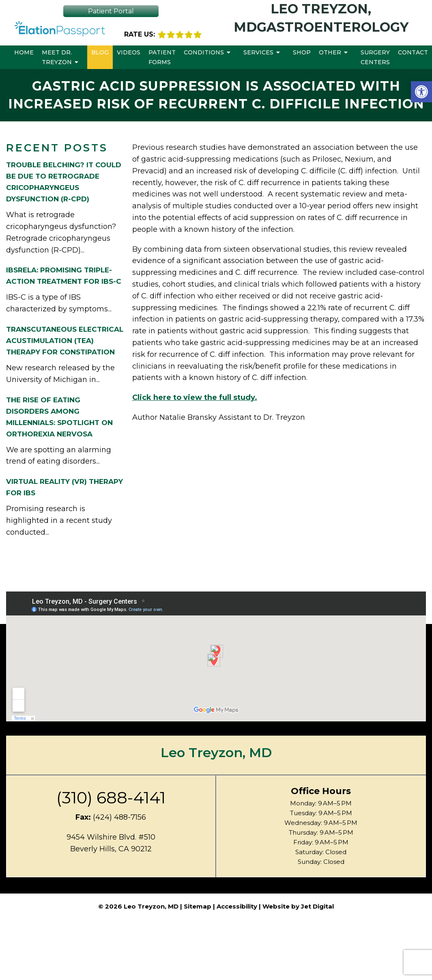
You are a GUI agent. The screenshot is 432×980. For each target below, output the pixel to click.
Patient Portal (111, 11)
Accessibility (237, 906)
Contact (413, 52)
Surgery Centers (375, 57)
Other (330, 52)
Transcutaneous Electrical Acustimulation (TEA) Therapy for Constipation (65, 341)
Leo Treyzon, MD (216, 752)
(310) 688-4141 (111, 798)
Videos (129, 52)
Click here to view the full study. (195, 397)
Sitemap (198, 906)
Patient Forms (162, 57)
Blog (100, 52)
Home (24, 52)
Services (258, 52)
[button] (421, 92)
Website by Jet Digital (298, 906)
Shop (302, 52)
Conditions (204, 52)
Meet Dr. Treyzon (57, 57)
